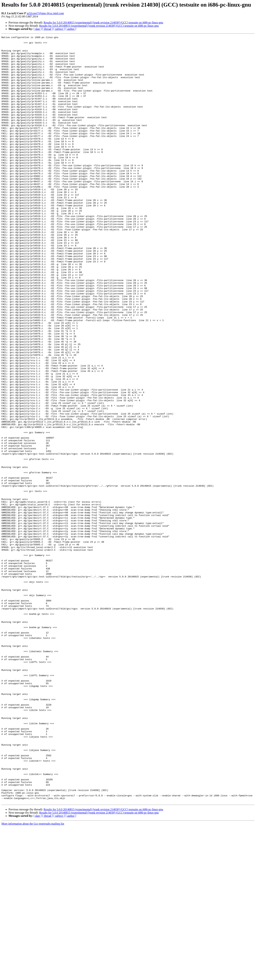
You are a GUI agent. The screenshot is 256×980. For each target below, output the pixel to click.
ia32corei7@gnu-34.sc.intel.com (45, 13)
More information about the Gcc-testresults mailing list (33, 977)
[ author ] (71, 29)
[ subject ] (59, 29)
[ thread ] (48, 29)
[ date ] (38, 29)
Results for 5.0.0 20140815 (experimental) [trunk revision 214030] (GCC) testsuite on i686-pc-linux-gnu (103, 23)
